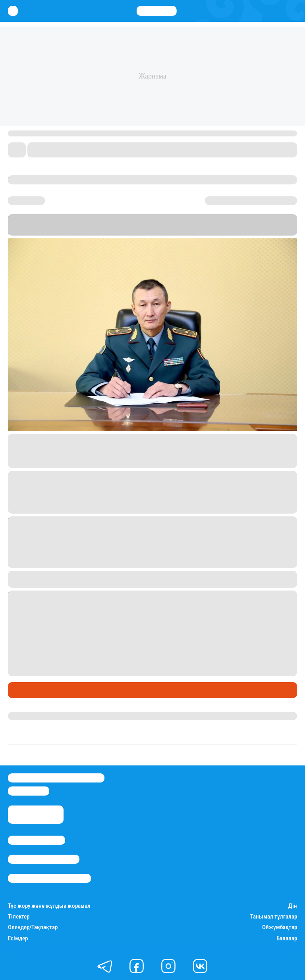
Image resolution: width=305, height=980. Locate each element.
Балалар (287, 939)
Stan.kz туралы (37, 840)
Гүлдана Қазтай (31, 716)
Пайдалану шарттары (49, 878)
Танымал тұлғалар (274, 917)
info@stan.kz (29, 791)
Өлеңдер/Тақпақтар (33, 927)
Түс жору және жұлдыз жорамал (49, 906)
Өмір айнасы (29, 690)
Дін (293, 906)
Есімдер (18, 939)
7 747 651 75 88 (98, 629)
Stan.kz (91, 232)
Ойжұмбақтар (280, 927)
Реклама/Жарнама (44, 859)
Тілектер (19, 917)
